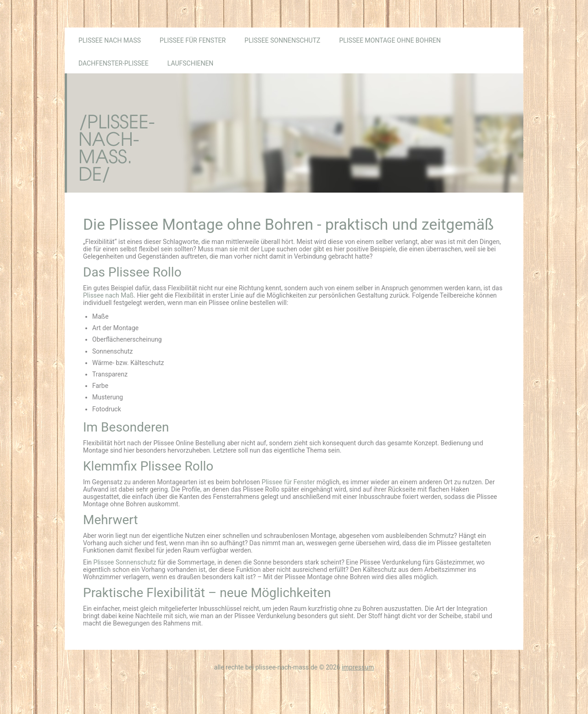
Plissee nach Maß (110, 40)
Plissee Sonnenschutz (282, 40)
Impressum (358, 667)
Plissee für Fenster (193, 40)
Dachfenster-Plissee (114, 63)
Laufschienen (191, 63)
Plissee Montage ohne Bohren (390, 40)
